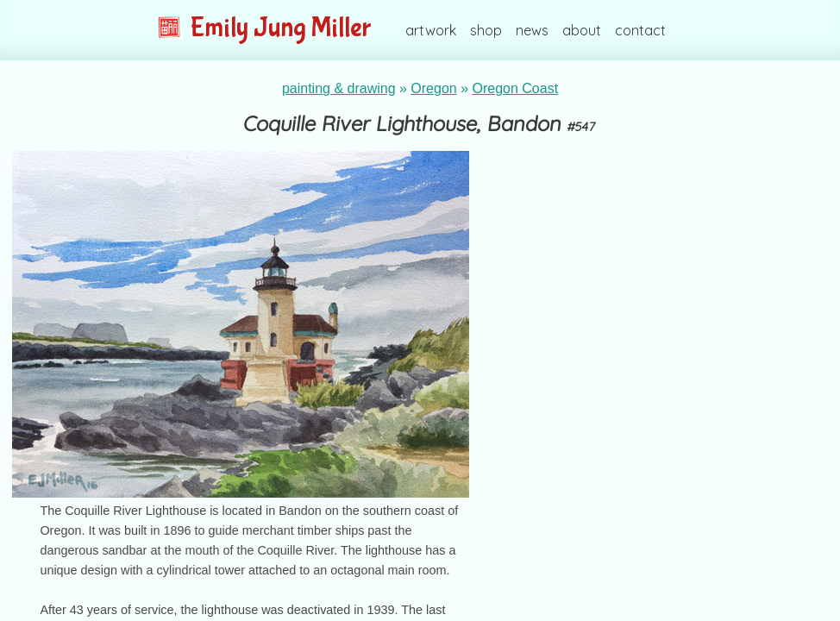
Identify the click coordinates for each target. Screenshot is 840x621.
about (582, 30)
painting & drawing (339, 88)
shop (486, 30)
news (532, 30)
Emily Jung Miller (264, 28)
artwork (431, 30)
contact (640, 30)
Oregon (433, 88)
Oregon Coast (516, 88)
